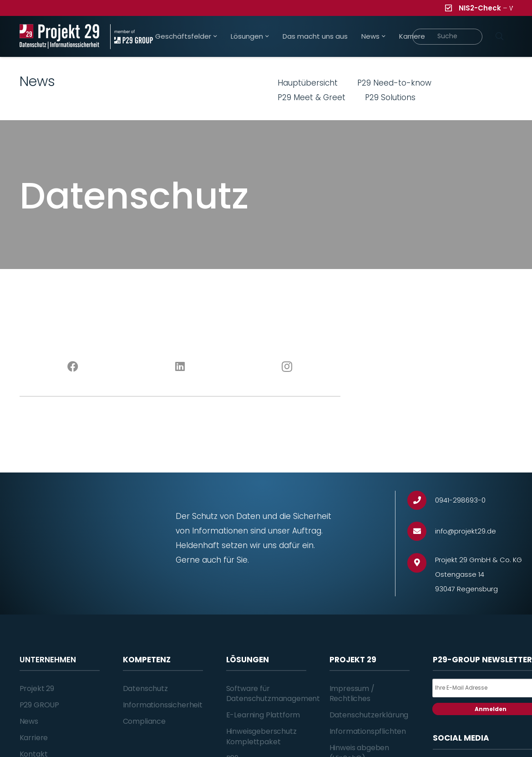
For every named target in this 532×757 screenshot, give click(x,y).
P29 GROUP (40, 705)
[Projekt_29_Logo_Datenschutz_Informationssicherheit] (60, 37)
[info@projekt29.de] (421, 531)
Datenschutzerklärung (369, 715)
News (29, 721)
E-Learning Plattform (263, 715)
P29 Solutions (390, 97)
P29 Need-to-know (394, 83)
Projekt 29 (37, 688)
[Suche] (448, 37)
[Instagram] (287, 367)
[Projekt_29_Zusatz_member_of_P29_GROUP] (132, 37)
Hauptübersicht (308, 83)
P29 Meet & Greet (312, 97)
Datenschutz (145, 688)
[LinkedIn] (180, 367)
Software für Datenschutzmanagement (273, 693)
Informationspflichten (368, 731)
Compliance (144, 721)
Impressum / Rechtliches (352, 693)
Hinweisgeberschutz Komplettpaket (261, 736)
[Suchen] (500, 36)
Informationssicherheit (163, 705)
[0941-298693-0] (421, 500)
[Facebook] (73, 367)
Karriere (34, 738)
